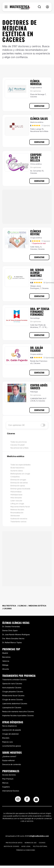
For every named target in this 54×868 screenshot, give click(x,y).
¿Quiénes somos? (9, 756)
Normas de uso (31, 843)
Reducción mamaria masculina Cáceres (18, 711)
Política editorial (40, 846)
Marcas (5, 783)
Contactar (39, 106)
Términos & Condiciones (25, 850)
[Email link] (36, 800)
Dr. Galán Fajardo (37, 349)
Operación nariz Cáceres (12, 684)
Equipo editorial (8, 760)
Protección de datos (14, 843)
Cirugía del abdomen (11, 734)
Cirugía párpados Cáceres (13, 692)
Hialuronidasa (16, 492)
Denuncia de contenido (12, 764)
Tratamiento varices (18, 522)
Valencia (6, 661)
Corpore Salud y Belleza (36, 157)
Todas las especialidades (20, 465)
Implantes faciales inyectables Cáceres (18, 715)
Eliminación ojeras (18, 486)
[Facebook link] (27, 800)
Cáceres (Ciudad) (17, 445)
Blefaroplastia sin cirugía (20, 474)
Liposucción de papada (12, 730)
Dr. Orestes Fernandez (11, 627)
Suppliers (6, 787)
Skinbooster (15, 516)
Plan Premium (8, 779)
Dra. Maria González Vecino (13, 638)
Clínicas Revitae (36, 233)
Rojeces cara (8, 742)
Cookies (42, 843)
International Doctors (11, 791)
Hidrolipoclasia (16, 495)
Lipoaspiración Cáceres (12, 708)
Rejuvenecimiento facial (20, 507)
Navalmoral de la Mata (19, 448)
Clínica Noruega (36, 82)
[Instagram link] (18, 800)
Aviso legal (26, 846)
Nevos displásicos (10, 726)
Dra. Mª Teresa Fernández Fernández (40, 312)
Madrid (5, 653)
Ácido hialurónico (17, 468)
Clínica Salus (39, 118)
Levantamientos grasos (12, 746)
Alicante (6, 669)
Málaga (5, 665)
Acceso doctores (9, 775)
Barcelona (6, 657)
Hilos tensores (16, 498)
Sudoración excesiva (19, 519)
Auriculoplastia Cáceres (12, 688)
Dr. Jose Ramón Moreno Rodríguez (16, 634)
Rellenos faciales (17, 510)
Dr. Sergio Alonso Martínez (37, 273)
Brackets (6, 738)
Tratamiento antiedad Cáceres (14, 680)
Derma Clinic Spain (10, 631)
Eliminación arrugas (18, 480)
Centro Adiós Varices (39, 387)
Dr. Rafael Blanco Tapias (12, 642)
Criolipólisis (15, 477)
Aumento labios (17, 471)
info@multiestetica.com (39, 836)
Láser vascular (16, 501)
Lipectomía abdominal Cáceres (15, 704)
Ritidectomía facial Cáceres (13, 696)
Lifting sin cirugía (17, 504)
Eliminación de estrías (19, 483)
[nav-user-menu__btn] (47, 7)
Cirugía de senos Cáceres (13, 700)
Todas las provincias (19, 442)
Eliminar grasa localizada (20, 489)
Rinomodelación (17, 513)
